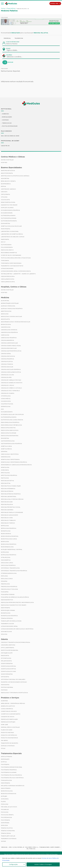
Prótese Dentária (7, 687)
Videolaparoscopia (8, 279)
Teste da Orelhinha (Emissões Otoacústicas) (16, 258)
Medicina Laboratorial (9, 497)
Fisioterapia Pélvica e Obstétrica (12, 778)
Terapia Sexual (6, 833)
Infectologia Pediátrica (9, 475)
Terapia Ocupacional (8, 831)
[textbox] (13, 50)
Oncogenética (6, 560)
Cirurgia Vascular (7, 367)
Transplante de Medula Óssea (11, 621)
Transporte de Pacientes (10, 743)
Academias (4, 701)
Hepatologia (5, 467)
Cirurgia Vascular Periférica (11, 369)
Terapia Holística (7, 828)
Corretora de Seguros (9, 711)
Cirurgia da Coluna (7, 375)
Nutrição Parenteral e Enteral (12, 549)
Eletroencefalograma (9, 218)
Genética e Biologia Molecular (11, 226)
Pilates (3, 802)
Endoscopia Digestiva (8, 428)
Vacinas (4, 841)
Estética (4, 762)
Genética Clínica (6, 446)
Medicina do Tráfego (8, 523)
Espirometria (6, 223)
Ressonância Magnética (9, 253)
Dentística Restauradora (10, 650)
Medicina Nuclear (7, 502)
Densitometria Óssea (8, 202)
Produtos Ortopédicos (9, 735)
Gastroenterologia (8, 441)
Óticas (3, 748)
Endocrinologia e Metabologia (11, 425)
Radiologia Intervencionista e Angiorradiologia (17, 602)
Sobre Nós (5, 114)
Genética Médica (6, 449)
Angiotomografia (7, 173)
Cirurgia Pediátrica (7, 359)
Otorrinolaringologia (9, 573)
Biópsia (3, 186)
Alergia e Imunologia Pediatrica (12, 309)
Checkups (4, 192)
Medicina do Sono (7, 518)
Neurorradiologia (7, 547)
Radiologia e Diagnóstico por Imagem (14, 605)
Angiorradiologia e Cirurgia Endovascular (16, 322)
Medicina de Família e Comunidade (12, 512)
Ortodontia (5, 677)
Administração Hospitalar (10, 303)
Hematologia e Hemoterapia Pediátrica (14, 462)
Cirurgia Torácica (7, 364)
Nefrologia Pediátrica (9, 528)
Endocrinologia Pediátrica (10, 422)
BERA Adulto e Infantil (8, 181)
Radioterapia (5, 608)
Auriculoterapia (7, 757)
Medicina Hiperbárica (8, 489)
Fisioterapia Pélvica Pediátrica (11, 775)
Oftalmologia (6, 557)
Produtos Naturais (7, 733)
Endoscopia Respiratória (10, 436)
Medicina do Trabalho (8, 520)
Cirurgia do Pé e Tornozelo (10, 391)
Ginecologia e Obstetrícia (10, 454)
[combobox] (13, 50)
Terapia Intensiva (7, 618)
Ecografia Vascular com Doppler (12, 414)
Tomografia (5, 261)
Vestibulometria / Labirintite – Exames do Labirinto (18, 274)
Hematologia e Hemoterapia (10, 459)
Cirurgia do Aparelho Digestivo (12, 383)
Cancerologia (6, 327)
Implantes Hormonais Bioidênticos (13, 786)
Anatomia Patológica (8, 171)
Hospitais (4, 162)
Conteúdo (5, 120)
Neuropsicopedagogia (9, 794)
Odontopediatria (7, 674)
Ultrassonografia (7, 268)
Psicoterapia (5, 820)
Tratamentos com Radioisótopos (12, 266)
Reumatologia (6, 613)
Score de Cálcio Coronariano (11, 255)
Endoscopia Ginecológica (10, 430)
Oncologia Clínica (7, 563)
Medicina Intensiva (7, 491)
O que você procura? (13, 42)
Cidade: (8, 48)
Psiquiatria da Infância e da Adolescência (15, 597)
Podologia (5, 804)
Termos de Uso (7, 123)
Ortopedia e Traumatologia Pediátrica (14, 571)
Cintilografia (5, 194)
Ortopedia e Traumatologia (10, 568)
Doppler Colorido (7, 208)
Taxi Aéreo (4, 740)
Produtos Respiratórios (9, 738)
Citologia (4, 197)
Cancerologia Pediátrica (9, 332)
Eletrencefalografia (8, 216)
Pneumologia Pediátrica (9, 587)
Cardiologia (5, 335)
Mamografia (5, 239)
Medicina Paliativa (7, 504)
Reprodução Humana (8, 610)
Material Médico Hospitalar (10, 727)
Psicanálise (5, 809)
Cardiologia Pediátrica (9, 338)
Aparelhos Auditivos (8, 706)
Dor (2, 409)
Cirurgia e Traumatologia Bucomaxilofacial (16, 642)
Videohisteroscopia (8, 276)
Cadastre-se (5, 146)
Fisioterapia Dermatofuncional (12, 767)
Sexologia (4, 825)
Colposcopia (5, 200)
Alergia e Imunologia (8, 306)
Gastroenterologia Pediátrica (11, 444)
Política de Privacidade (10, 126)
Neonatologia (6, 531)
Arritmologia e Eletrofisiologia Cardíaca (15, 176)
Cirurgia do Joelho (8, 385)
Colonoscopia (6, 401)
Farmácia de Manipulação (9, 719)
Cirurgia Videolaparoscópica (11, 372)
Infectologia (5, 473)
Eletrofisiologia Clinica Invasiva (12, 420)
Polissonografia (7, 247)
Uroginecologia (6, 632)
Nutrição (4, 796)
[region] (31, 861)
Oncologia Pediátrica (8, 565)
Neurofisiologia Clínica (9, 539)
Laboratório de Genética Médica (12, 234)
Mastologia (5, 478)
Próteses (4, 690)
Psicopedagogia (6, 817)
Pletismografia (6, 245)
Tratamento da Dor (7, 624)
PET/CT (3, 242)
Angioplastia (5, 319)
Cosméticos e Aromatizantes (11, 714)
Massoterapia (6, 788)
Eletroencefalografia (9, 417)
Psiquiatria (5, 592)
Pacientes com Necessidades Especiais (14, 682)
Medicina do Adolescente (10, 515)
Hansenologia (6, 457)
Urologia (4, 634)
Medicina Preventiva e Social (11, 507)
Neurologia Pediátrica (9, 544)
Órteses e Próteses (8, 746)
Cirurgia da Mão (6, 377)
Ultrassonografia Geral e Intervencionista (16, 271)
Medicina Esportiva (7, 481)
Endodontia (5, 656)
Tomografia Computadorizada (11, 263)
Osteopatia (5, 799)
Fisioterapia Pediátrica (9, 770)
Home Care (5, 725)
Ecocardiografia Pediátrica (10, 210)
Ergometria (5, 438)
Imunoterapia (6, 229)
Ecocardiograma (7, 213)
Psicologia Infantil (7, 815)
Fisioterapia (5, 764)
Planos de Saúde (7, 730)
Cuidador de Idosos (8, 717)
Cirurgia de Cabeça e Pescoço (11, 380)
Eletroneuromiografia (9, 221)
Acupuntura (5, 301)
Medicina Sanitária (7, 510)
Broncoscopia (6, 324)
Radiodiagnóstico (7, 600)
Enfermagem (5, 759)
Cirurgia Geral (6, 354)
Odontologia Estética (8, 669)
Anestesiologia (6, 311)
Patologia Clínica (7, 579)
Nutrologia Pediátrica (9, 555)
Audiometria (5, 178)
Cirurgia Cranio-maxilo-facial (11, 346)
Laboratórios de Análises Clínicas (13, 237)
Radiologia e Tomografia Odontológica (14, 693)
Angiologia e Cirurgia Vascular (12, 317)
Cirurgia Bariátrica (7, 340)
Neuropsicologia (7, 791)
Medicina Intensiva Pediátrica (11, 494)
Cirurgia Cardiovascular (9, 343)
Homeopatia (5, 470)
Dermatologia (6, 407)
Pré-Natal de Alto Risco (9, 807)
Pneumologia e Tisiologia (9, 589)
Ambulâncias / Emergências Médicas (13, 703)
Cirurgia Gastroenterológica (11, 351)
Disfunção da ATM (7, 653)
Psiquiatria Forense (8, 594)
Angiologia (5, 314)
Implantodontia (6, 661)
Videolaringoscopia (8, 282)
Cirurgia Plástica (7, 362)
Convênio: (9, 55)
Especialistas (11, 8)
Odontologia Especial (9, 666)
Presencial (7, 38)
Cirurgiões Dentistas (8, 645)
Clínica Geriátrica (7, 709)
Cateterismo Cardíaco (8, 189)
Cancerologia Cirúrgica (9, 330)
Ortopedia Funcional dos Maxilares (13, 679)
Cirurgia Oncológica (8, 356)
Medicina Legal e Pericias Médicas (12, 499)
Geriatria (4, 452)
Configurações (13, 864)
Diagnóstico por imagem (9, 205)
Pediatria (4, 581)
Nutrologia (5, 552)
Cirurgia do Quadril (8, 393)
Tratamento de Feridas (9, 839)
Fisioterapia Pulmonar (9, 772)
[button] (2, 4)
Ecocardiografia (7, 412)
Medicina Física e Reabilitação (11, 486)
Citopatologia (6, 396)
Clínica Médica (6, 399)
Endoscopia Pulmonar (9, 433)
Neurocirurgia (6, 534)
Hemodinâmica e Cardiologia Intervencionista (16, 465)
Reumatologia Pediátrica (9, 616)
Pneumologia (5, 584)
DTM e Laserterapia (8, 648)
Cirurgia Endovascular (9, 348)
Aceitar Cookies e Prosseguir (43, 864)
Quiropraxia (5, 823)
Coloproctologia (7, 404)
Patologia (4, 576)
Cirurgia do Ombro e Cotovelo (11, 388)
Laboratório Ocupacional (10, 231)
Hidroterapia (5, 783)
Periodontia (5, 685)
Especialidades (7, 117)
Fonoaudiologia (6, 780)
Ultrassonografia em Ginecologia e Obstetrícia (17, 629)
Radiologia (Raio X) (7, 250)
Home (3, 8)
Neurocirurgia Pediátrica (10, 536)
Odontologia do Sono (8, 671)
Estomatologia (6, 658)
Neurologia (5, 542)
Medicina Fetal (6, 483)
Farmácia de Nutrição (8, 722)
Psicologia (5, 812)
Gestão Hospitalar (7, 160)
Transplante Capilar (8, 836)
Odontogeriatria (7, 664)
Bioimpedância (6, 184)
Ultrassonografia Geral (9, 626)
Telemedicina (19, 38)
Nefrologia (5, 526)
